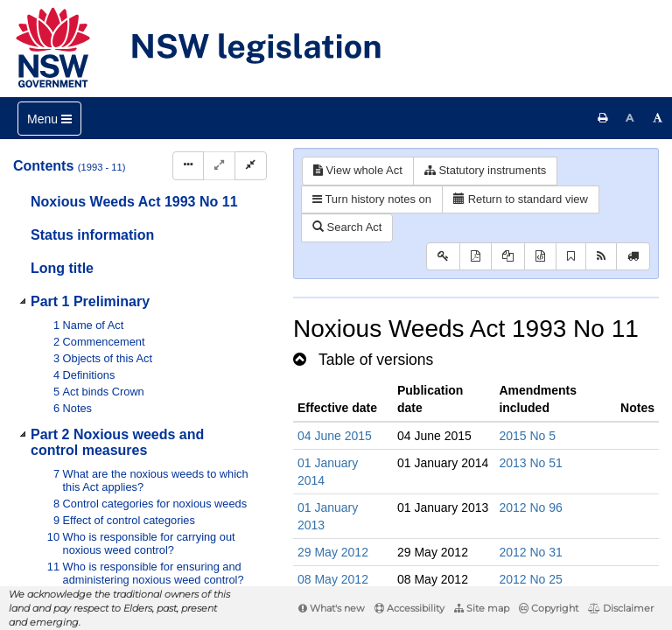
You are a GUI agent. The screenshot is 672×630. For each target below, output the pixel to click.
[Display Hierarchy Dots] (188, 166)
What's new (332, 608)
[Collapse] (251, 166)
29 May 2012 (333, 552)
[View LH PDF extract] (508, 257)
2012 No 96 (530, 507)
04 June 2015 (335, 436)
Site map (482, 608)
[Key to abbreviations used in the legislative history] (443, 257)
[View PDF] (476, 257)
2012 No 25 (530, 579)
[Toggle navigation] (49, 119)
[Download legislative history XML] (540, 257)
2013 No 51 (530, 463)
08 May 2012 (333, 579)
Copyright (549, 608)
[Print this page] (603, 118)
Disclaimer (621, 608)
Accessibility (409, 608)
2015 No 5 (527, 436)
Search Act (347, 227)
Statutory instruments (485, 170)
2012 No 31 (530, 552)
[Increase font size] (658, 118)
